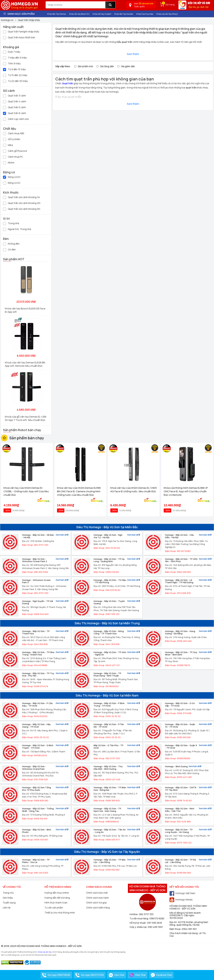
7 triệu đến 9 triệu (15, 57)
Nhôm (9, 162)
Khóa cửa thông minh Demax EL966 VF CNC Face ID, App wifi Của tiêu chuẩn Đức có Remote (186, 491)
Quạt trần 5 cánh (14, 107)
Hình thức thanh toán (56, 903)
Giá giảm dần (128, 66)
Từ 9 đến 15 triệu (14, 69)
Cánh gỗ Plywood (15, 151)
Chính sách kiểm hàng (98, 908)
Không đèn (11, 243)
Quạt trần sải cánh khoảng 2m (22, 203)
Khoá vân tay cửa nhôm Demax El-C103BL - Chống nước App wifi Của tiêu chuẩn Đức (26, 491)
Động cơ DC (12, 177)
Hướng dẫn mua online (57, 893)
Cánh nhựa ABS (14, 133)
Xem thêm (133, 54)
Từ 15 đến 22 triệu (15, 75)
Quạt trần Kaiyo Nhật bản (19, 37)
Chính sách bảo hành (97, 898)
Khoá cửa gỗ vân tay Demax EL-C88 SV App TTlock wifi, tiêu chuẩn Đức (26, 418)
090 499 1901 (155, 927)
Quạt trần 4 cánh (15, 101)
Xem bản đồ (62, 535)
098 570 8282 (157, 918)
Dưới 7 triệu (12, 52)
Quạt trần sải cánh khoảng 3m (22, 209)
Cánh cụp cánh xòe (16, 119)
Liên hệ (7, 908)
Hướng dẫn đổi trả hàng (57, 898)
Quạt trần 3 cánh (14, 95)
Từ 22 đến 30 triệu (15, 81)
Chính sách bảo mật (97, 893)
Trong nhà (11, 223)
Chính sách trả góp (96, 903)
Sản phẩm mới (85, 66)
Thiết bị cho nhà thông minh (60, 913)
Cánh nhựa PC (13, 157)
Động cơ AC (12, 183)
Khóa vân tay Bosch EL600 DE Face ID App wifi (25, 310)
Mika (8, 145)
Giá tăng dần (107, 66)
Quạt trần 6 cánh (15, 113)
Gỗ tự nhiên (12, 139)
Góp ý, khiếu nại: (139, 927)
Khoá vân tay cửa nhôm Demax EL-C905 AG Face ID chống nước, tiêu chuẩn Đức (134, 490)
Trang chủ (8, 893)
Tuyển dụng (9, 903)
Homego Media (181, 900)
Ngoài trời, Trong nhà (17, 229)
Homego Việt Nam (182, 893)
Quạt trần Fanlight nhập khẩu (21, 31)
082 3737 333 (146, 914)
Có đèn (9, 249)
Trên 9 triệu (12, 63)
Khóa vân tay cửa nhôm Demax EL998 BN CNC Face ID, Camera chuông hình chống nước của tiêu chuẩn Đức (79, 491)
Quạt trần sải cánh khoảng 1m (21, 197)
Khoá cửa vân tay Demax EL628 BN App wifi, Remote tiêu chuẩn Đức (25, 364)
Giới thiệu (8, 898)
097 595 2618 (154, 923)
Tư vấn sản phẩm (54, 908)
